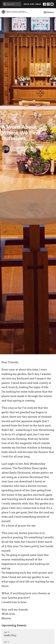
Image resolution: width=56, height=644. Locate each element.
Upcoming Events (14, 625)
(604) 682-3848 (32, 4)
